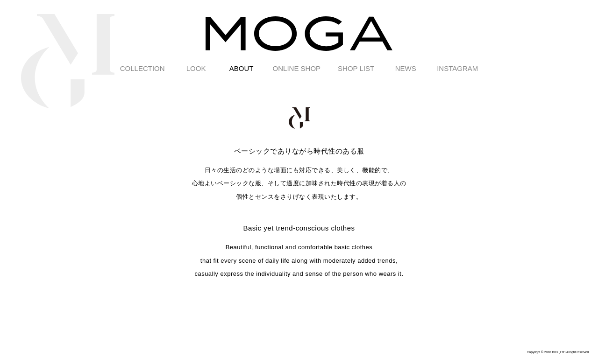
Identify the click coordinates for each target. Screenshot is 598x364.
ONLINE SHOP (297, 68)
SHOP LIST (356, 68)
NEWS (406, 68)
